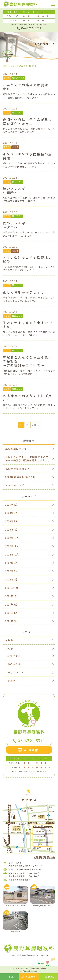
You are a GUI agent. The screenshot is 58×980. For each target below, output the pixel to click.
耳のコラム (17, 113)
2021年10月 (12, 596)
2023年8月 (12, 513)
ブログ (7, 78)
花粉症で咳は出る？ (17, 469)
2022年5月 (11, 563)
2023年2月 (12, 521)
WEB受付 (31, 750)
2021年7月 (11, 621)
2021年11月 (12, 588)
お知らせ (11, 640)
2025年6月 (11, 504)
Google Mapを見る (45, 857)
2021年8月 (11, 613)
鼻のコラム (17, 182)
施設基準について (16, 449)
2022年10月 (12, 554)
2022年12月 (12, 538)
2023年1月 (11, 529)
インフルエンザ (15, 485)
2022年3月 (12, 571)
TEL (11, 977)
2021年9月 (11, 604)
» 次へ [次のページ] (35, 425)
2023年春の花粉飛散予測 (20, 477)
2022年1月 (11, 579)
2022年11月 (12, 546)
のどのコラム (18, 78)
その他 (15, 147)
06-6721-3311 (31, 741)
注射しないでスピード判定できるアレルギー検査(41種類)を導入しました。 (28, 459)
